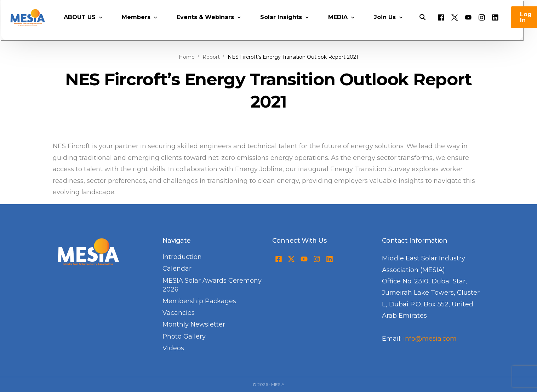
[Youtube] (478, 27)
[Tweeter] (464, 27)
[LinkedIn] (504, 27)
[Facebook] (450, 27)
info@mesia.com (430, 339)
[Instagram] (491, 27)
